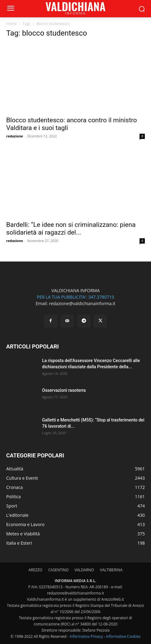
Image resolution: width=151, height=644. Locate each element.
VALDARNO (84, 570)
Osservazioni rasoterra (64, 390)
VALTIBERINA (111, 570)
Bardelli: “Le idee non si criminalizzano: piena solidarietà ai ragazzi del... (71, 229)
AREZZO (35, 570)
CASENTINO (58, 570)
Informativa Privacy (86, 636)
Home (11, 24)
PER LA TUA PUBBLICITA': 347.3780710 (75, 297)
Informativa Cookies (123, 636)
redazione (15, 136)
